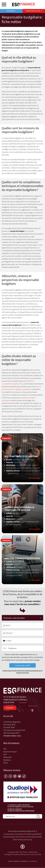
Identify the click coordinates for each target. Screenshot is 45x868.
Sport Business (8, 837)
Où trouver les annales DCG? (14, 730)
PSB (28, 831)
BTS (5, 749)
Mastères (7, 760)
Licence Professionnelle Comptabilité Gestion (19, 509)
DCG (5, 754)
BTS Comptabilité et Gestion (21, 456)
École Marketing (20, 831)
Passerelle (7, 757)
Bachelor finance (10, 752)
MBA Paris (11, 831)
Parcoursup (28, 840)
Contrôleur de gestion (12, 722)
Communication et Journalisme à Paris (16, 834)
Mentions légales (13, 861)
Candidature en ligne (34, 11)
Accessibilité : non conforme (28, 861)
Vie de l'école (18, 837)
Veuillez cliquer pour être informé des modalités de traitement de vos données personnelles (23, 672)
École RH (33, 831)
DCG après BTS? (10, 725)
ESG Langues (33, 834)
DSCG (6, 763)
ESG (39, 834)
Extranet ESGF (9, 727)
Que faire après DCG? (12, 733)
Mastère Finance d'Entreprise (22, 558)
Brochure (11, 11)
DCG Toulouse (27, 837)
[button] (23, 846)
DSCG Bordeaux (19, 840)
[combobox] (4, 648)
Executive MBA (37, 837)
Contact (10, 708)
